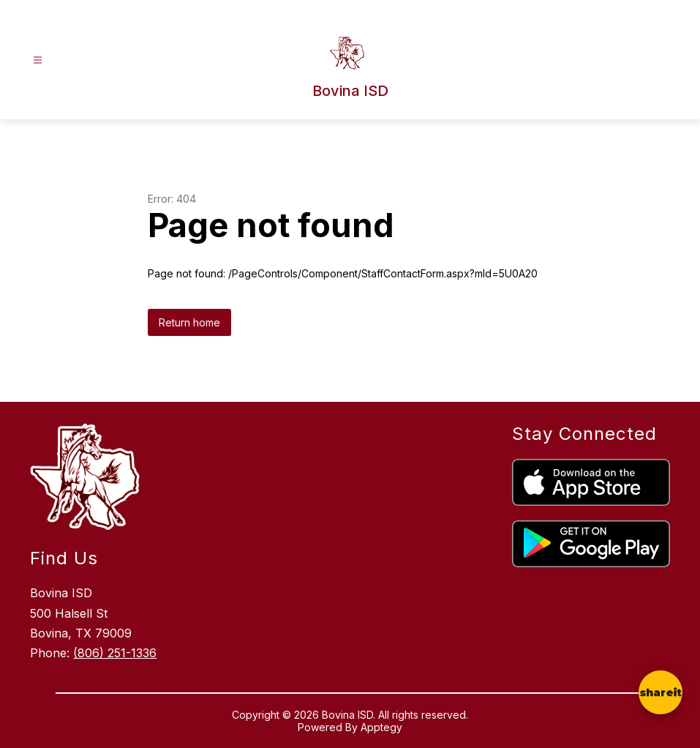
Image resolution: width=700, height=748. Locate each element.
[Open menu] (38, 60)
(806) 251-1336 (115, 653)
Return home (189, 322)
